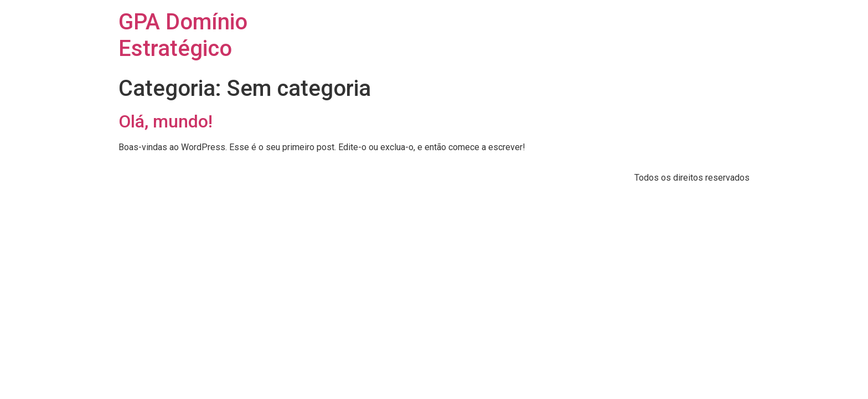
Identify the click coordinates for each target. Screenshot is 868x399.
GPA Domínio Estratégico (183, 35)
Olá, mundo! (166, 121)
